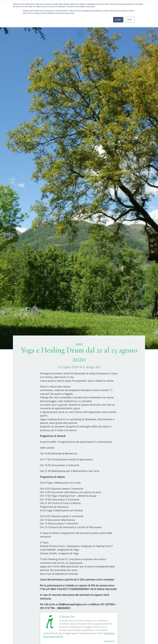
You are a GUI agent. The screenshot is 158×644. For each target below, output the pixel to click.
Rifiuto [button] (130, 20)
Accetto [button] (118, 20)
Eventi (79, 344)
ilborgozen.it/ (109, 641)
